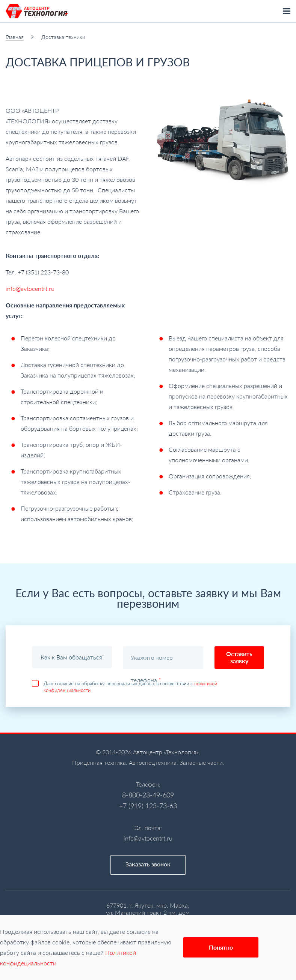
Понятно (221, 947)
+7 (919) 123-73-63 (148, 806)
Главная (15, 37)
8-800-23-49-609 (148, 795)
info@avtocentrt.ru (30, 288)
